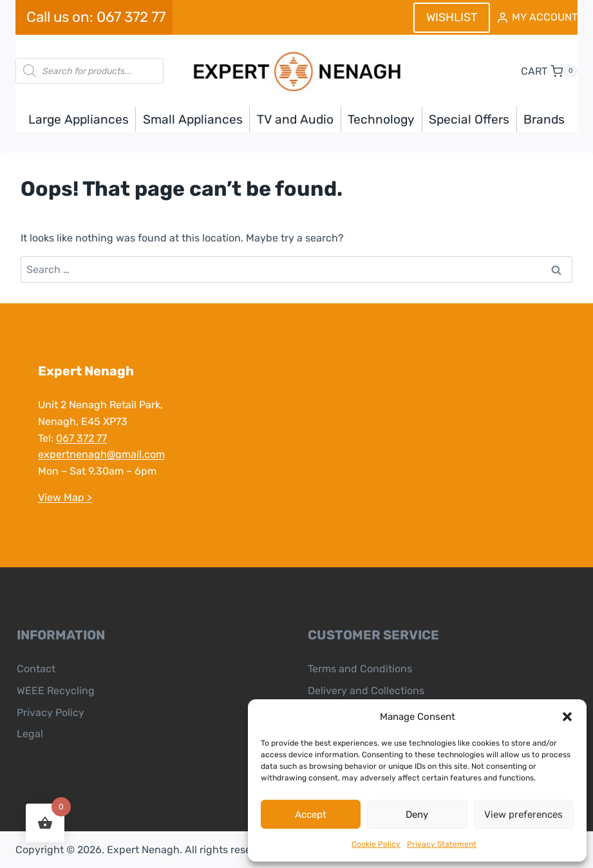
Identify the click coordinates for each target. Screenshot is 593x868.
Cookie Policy (376, 844)
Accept (311, 815)
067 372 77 (81, 438)
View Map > (64, 497)
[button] (567, 717)
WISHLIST (452, 17)
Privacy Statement (442, 844)
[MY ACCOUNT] (537, 18)
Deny (417, 815)
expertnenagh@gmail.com (101, 454)
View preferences (523, 815)
